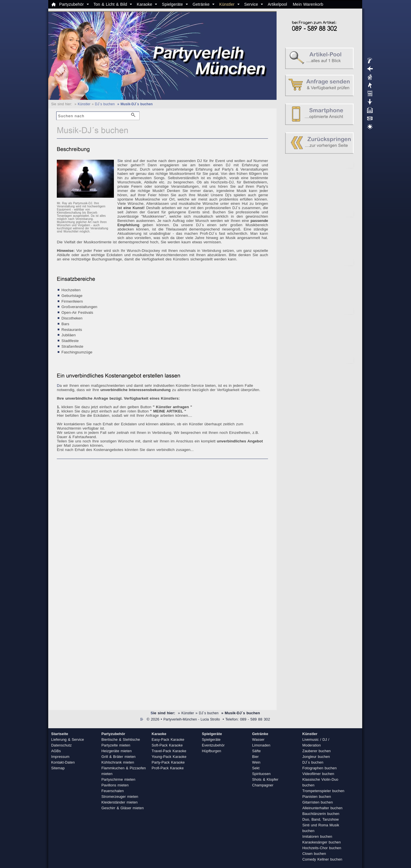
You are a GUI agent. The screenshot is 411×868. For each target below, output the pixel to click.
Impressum (60, 757)
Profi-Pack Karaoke (168, 768)
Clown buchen (314, 854)
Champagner (263, 785)
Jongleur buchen (316, 757)
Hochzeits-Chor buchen (322, 848)
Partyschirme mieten (118, 779)
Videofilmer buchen (318, 774)
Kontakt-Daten (63, 762)
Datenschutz (61, 745)
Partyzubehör (71, 4)
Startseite (60, 734)
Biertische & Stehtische (121, 739)
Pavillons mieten (115, 785)
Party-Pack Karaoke (168, 762)
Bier (255, 757)
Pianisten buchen (317, 797)
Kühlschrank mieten (118, 762)
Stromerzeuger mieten (120, 797)
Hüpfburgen (211, 751)
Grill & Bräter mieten (118, 757)
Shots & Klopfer (265, 779)
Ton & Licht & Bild (110, 4)
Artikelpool (277, 4)
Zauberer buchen (317, 751)
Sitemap (58, 768)
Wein (256, 762)
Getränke (201, 4)
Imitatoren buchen (317, 836)
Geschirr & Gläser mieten (122, 808)
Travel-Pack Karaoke (169, 751)
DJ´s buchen (105, 104)
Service (251, 4)
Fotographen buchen (319, 768)
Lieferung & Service (68, 739)
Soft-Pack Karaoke (167, 745)
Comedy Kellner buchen (322, 859)
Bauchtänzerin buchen (321, 814)
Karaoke (144, 4)
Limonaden (261, 745)
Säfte (256, 751)
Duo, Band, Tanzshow (321, 819)
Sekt (256, 768)
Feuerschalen (112, 791)
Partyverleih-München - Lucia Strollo (192, 719)
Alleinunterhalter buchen (322, 808)
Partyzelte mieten (116, 745)
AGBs (56, 751)
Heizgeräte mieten (116, 751)
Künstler (227, 4)
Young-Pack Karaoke (169, 757)
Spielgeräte (172, 4)
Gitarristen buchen (318, 802)
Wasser (258, 739)
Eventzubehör (213, 745)
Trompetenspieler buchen (323, 791)
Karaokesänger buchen (322, 842)
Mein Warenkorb (308, 4)
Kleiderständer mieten (119, 802)
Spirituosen (261, 774)
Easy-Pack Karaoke (168, 739)
